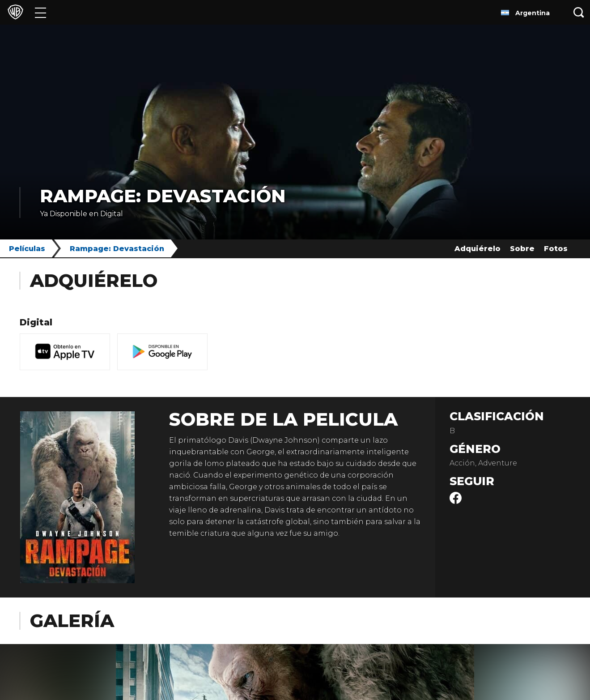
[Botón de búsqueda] (579, 12)
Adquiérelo (478, 249)
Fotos (556, 249)
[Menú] (40, 12)
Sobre (522, 249)
